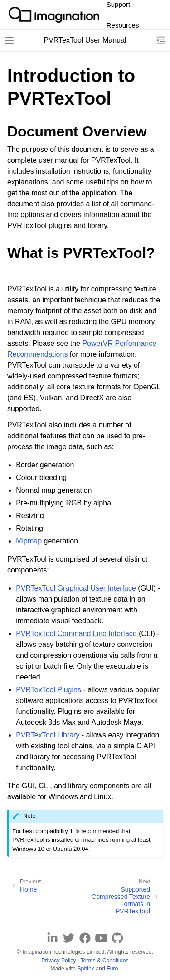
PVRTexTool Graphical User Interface (76, 588)
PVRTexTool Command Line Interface (76, 633)
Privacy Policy (58, 961)
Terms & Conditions (104, 961)
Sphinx (85, 969)
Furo (112, 969)
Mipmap (29, 541)
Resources (123, 25)
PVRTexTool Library (48, 735)
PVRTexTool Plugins (49, 690)
